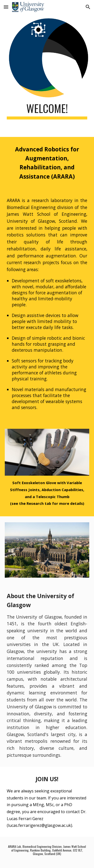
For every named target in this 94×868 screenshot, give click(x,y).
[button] (6, 7)
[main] (47, 111)
